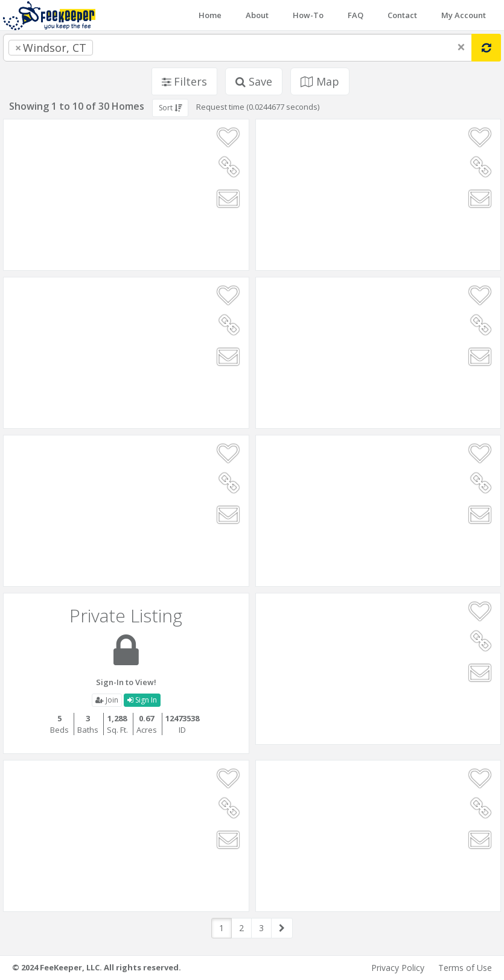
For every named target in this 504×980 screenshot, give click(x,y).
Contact (402, 15)
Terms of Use (465, 968)
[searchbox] (120, 48)
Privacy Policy (398, 968)
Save (254, 81)
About (257, 15)
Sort (170, 108)
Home (210, 15)
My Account (464, 15)
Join (107, 700)
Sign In (142, 700)
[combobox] (238, 48)
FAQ (356, 15)
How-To (308, 15)
